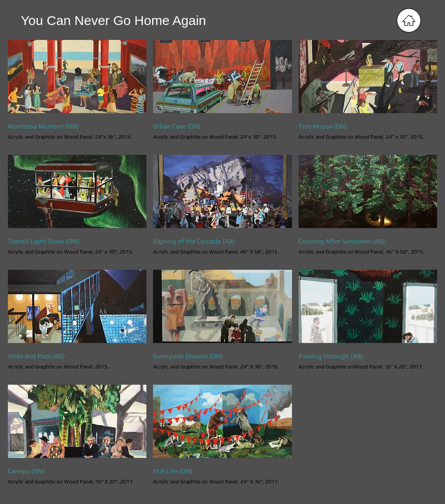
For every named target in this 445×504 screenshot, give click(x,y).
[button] (77, 94)
